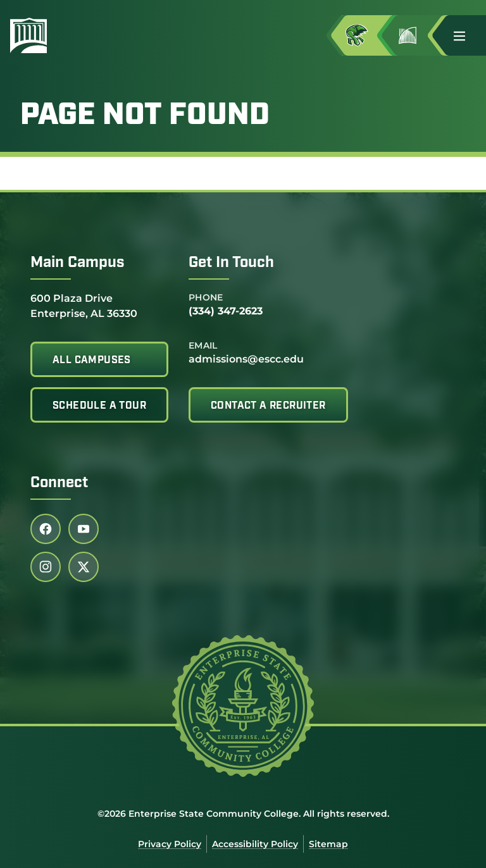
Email (203, 345)
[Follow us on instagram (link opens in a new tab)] (46, 567)
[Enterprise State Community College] (89, 35)
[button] (464, 35)
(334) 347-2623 (226, 311)
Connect (59, 483)
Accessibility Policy (255, 844)
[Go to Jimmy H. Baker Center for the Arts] (418, 35)
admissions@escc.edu (246, 359)
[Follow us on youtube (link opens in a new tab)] (84, 529)
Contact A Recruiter (268, 406)
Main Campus (78, 263)
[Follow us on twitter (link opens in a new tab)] (84, 567)
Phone (206, 297)
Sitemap (328, 844)
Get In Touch (231, 263)
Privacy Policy (170, 844)
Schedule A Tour (99, 406)
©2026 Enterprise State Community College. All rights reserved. (243, 814)
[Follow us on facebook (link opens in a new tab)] (46, 529)
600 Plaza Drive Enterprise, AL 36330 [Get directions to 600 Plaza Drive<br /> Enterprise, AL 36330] (84, 305)
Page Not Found (145, 116)
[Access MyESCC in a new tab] (367, 35)
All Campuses (92, 361)
